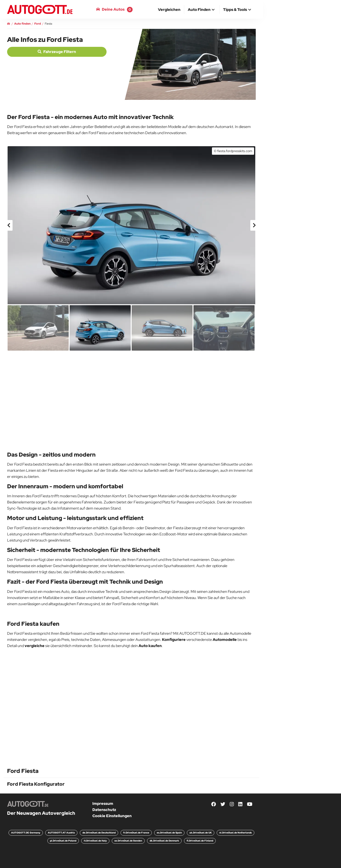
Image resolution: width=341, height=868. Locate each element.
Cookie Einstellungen (112, 816)
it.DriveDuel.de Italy (95, 841)
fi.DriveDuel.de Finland (200, 841)
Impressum (103, 804)
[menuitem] (169, 9)
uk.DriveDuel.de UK (201, 833)
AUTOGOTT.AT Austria (61, 833)
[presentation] (9, 225)
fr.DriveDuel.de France (136, 833)
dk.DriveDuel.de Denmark (164, 841)
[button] (202, 10)
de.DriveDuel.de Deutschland (99, 833)
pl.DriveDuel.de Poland (63, 841)
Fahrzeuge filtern (57, 52)
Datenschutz (104, 810)
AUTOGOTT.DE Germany (26, 833)
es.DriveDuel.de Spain (169, 833)
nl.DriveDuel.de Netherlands (236, 833)
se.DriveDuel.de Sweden (128, 841)
